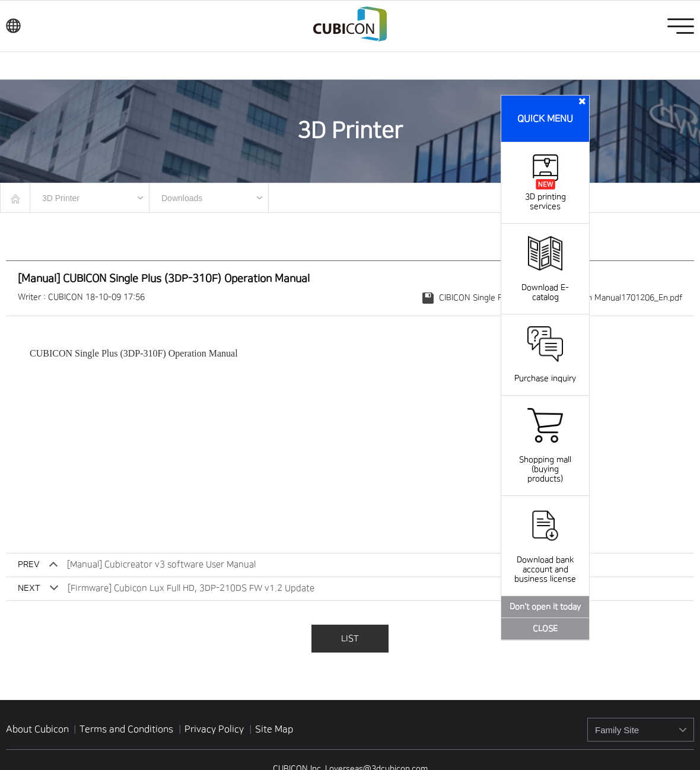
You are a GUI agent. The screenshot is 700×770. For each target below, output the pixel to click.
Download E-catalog (545, 283)
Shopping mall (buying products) (545, 460)
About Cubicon (37, 729)
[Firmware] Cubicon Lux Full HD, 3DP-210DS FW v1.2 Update (191, 588)
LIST (350, 639)
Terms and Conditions (128, 729)
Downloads (182, 198)
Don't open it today (545, 607)
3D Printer (61, 198)
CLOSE (545, 629)
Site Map (274, 729)
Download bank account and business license (545, 560)
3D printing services (545, 197)
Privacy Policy (215, 729)
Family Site (617, 730)
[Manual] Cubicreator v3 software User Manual (161, 564)
